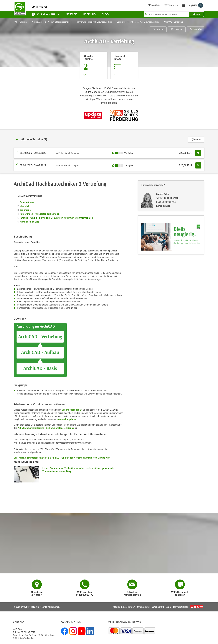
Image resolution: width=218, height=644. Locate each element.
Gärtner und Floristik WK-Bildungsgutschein (94, 22)
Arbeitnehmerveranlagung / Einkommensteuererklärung (46, 428)
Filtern (196, 140)
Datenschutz (158, 607)
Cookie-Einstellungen (124, 607)
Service (72, 14)
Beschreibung (27, 202)
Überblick (25, 206)
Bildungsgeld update (72, 410)
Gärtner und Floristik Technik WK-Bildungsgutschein (138, 22)
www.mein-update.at (67, 419)
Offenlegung (143, 607)
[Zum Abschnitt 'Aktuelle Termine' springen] (94, 65)
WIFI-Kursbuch (21, 22)
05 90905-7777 (28, 632)
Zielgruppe (25, 210)
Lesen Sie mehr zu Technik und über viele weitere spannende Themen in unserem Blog (78, 470)
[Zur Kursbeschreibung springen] (124, 65)
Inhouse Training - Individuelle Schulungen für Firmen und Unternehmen (56, 218)
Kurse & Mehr (44, 14)
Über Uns (89, 14)
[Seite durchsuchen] (174, 14)
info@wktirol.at (27, 638)
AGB (169, 607)
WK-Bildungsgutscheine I (61, 22)
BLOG (105, 14)
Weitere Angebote (39, 22)
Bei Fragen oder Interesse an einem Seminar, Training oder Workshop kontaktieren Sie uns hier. (62, 458)
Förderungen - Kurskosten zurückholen (40, 214)
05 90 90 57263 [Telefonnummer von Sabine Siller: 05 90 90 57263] (171, 198)
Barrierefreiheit (181, 607)
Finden (196, 14)
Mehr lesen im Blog (30, 222)
